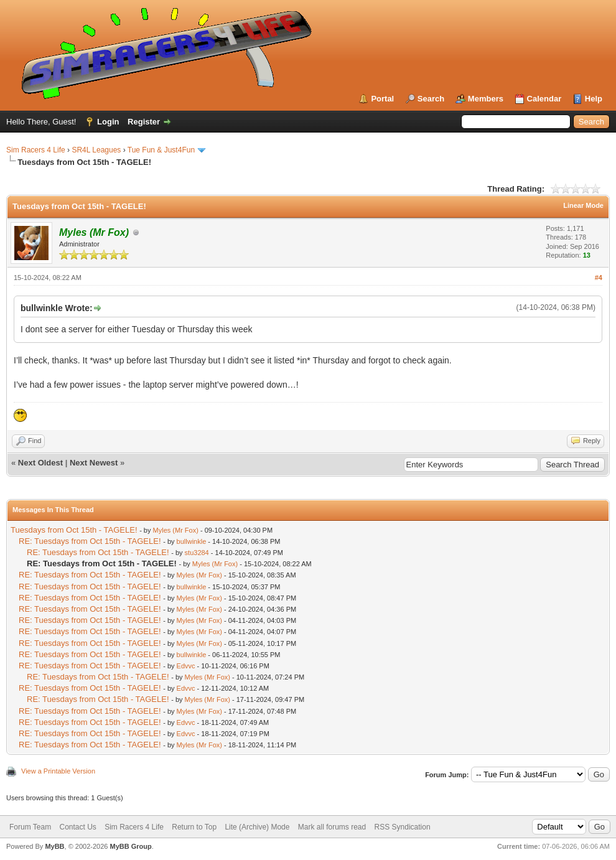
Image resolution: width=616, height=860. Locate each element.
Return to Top (194, 827)
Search (431, 99)
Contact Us (77, 827)
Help (594, 99)
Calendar (544, 99)
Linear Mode (583, 205)
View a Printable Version (58, 771)
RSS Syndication (403, 827)
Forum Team (30, 827)
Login (108, 122)
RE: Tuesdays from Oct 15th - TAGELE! (90, 541)
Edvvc (186, 666)
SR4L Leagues (96, 150)
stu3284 (197, 553)
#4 (599, 278)
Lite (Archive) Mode (257, 827)
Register (144, 122)
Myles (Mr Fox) (176, 530)
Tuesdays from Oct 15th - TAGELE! (74, 530)
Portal (382, 99)
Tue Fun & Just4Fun (161, 150)
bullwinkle (192, 541)
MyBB (54, 846)
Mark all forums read (332, 827)
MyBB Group (130, 846)
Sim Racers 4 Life (36, 150)
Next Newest (94, 463)
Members (486, 99)
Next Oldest (40, 463)
